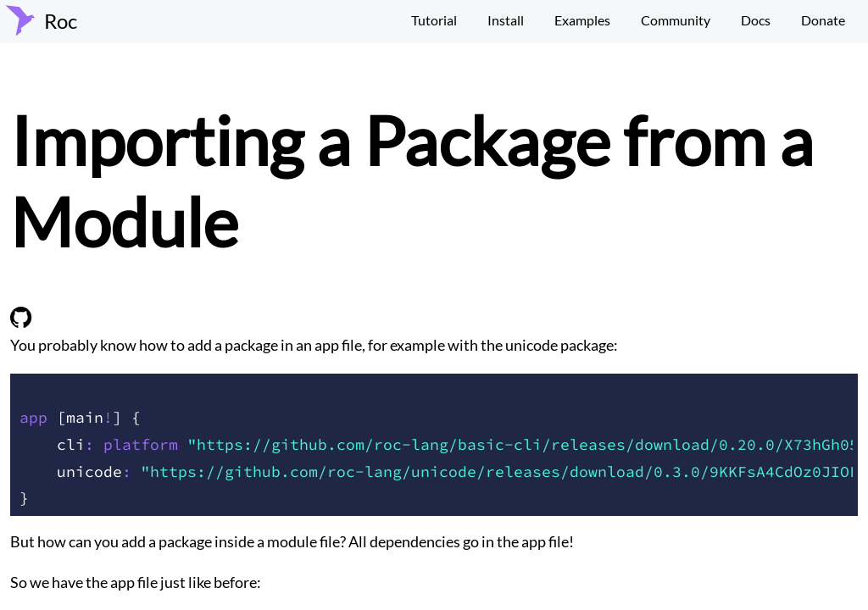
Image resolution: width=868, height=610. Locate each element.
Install (506, 20)
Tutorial (434, 20)
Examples (582, 20)
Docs (756, 20)
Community (676, 20)
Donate (823, 20)
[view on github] (21, 322)
